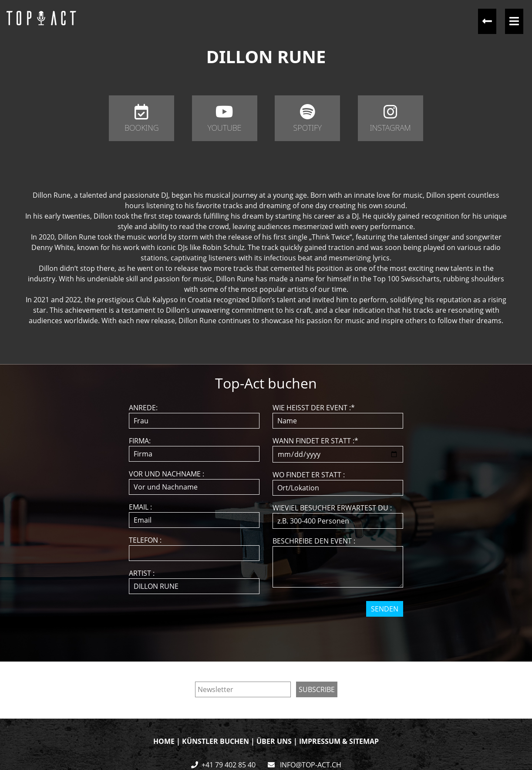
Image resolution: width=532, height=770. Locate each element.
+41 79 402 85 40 (229, 765)
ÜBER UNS (274, 741)
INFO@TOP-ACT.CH (310, 765)
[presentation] (267, 634)
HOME (164, 741)
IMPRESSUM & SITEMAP (339, 741)
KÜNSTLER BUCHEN (215, 741)
